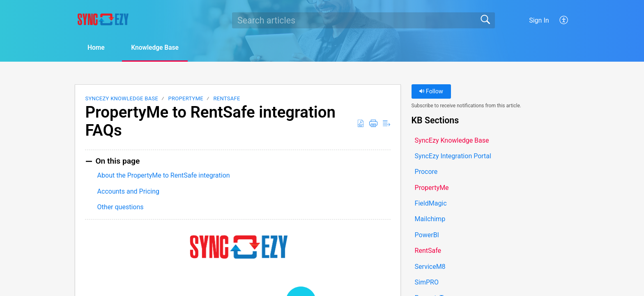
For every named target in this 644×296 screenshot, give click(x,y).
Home (98, 48)
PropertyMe (186, 99)
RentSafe (227, 99)
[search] (363, 20)
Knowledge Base (160, 48)
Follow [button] (431, 92)
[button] (564, 20)
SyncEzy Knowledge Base (122, 99)
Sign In (539, 20)
